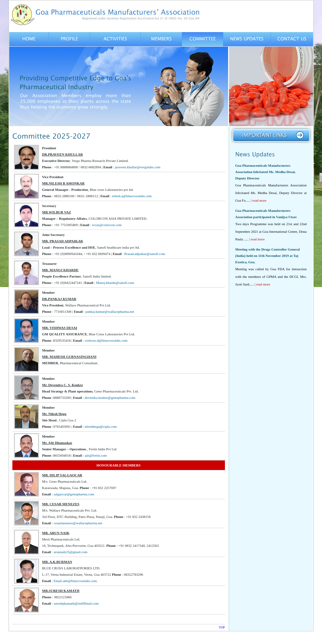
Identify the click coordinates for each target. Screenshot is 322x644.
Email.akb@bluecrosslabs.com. (76, 581)
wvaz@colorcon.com (107, 225)
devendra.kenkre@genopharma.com (110, 398)
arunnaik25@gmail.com (70, 552)
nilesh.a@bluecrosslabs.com (132, 196)
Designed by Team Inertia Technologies (283, 636)
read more (260, 200)
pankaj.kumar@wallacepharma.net (110, 312)
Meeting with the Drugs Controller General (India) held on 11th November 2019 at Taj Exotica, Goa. (268, 256)
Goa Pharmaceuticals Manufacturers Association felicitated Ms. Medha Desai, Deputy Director (266, 172)
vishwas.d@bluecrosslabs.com (106, 340)
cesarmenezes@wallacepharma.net (78, 523)
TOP (222, 627)
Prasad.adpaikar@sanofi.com (145, 254)
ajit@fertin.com (96, 455)
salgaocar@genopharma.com (74, 494)
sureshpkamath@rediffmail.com (76, 603)
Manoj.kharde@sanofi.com (115, 283)
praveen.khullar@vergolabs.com (138, 167)
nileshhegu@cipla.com (101, 426)
